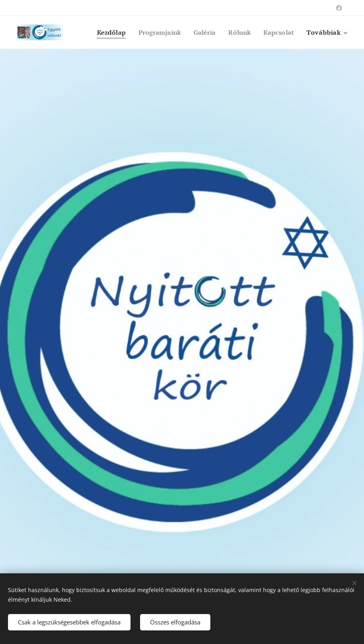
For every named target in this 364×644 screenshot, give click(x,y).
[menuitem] (103, 32)
